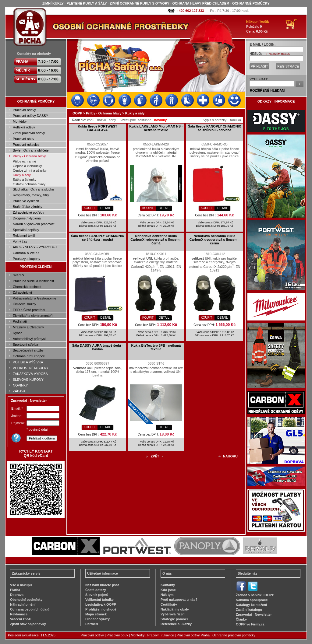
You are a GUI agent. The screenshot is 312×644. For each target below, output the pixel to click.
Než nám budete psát (102, 585)
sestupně (145, 120)
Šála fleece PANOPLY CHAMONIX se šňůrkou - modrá (97, 238)
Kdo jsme (168, 590)
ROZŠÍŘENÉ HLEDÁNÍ (268, 90)
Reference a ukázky (176, 624)
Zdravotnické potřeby (28, 212)
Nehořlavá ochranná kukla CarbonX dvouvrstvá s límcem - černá (214, 240)
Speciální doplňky (26, 230)
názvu (102, 120)
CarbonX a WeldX (26, 253)
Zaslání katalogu (249, 610)
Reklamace (19, 614)
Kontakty (168, 585)
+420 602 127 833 (190, 11)
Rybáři (18, 333)
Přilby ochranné (24, 161)
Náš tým (167, 595)
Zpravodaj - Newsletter (254, 614)
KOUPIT (89, 208)
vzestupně (128, 120)
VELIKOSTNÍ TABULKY (31, 368)
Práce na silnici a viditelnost (33, 281)
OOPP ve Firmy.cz (250, 624)
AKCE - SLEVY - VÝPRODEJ (35, 247)
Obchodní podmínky (26, 600)
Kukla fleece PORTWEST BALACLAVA (97, 128)
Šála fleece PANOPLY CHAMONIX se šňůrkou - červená (214, 128)
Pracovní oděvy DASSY (30, 116)
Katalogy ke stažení (251, 605)
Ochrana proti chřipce (29, 356)
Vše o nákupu (21, 585)
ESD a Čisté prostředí (29, 310)
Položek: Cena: (258, 26)
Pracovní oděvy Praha (193, 635)
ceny (112, 120)
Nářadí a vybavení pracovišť (34, 224)
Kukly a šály (22, 175)
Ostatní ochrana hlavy (29, 184)
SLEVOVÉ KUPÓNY (28, 380)
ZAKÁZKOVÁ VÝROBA (30, 374)
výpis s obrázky (215, 120)
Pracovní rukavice (26, 145)
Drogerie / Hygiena (27, 218)
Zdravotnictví (22, 292)
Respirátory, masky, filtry (31, 195)
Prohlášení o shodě (101, 609)
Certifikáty (169, 604)
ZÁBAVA (19, 391)
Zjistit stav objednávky (28, 624)
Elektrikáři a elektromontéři (33, 316)
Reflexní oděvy (24, 127)
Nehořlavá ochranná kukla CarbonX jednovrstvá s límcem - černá (156, 240)
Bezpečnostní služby (28, 350)
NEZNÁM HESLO (280, 54)
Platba (15, 590)
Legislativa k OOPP (101, 604)
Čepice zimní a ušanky (30, 170)
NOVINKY (20, 385)
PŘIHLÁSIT (259, 66)
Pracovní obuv (23, 139)
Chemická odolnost (27, 287)
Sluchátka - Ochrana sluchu (33, 189)
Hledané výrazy (97, 619)
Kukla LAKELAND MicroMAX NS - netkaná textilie (156, 128)
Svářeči (18, 275)
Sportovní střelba (25, 345)
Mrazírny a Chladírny (28, 327)
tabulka (235, 120)
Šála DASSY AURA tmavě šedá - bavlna (97, 347)
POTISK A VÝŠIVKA (28, 362)
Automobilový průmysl (29, 339)
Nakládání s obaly (175, 609)
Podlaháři (20, 321)
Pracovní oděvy (24, 110)
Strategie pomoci (174, 619)
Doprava (17, 595)
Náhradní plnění (23, 604)
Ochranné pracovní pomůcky (234, 635)
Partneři (92, 624)
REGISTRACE (288, 66)
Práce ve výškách (26, 201)
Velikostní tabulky (99, 600)
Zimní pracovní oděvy (29, 133)
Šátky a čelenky (25, 180)
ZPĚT (155, 456)
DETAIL (105, 208)
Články (241, 619)
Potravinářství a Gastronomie (34, 298)
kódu (91, 120)
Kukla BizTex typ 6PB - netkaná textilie (156, 347)
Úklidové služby (24, 304)
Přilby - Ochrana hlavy (29, 156)
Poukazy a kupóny (27, 259)
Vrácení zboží (21, 619)
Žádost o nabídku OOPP (255, 595)
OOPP (77, 113)
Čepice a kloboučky (27, 166)
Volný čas (20, 241)
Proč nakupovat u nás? (179, 600)
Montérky (20, 121)
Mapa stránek (96, 614)
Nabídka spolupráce (252, 600)
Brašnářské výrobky (28, 207)
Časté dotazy (96, 590)
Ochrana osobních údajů (30, 609)
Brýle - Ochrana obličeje (31, 150)
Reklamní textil (24, 236)
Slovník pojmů (97, 595)
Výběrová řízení (173, 614)
